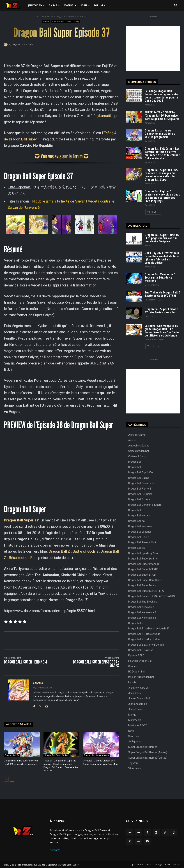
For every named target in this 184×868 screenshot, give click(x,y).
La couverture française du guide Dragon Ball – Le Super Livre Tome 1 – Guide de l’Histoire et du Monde (162, 331)
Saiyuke (16, 45)
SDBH (85, 5)
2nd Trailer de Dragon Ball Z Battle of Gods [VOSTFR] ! (162, 294)
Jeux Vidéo (36, 5)
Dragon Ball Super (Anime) (65, 22)
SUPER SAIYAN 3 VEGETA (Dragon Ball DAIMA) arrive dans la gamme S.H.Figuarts (162, 115)
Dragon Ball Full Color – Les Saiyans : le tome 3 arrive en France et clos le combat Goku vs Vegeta (162, 153)
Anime (54, 5)
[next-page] (12, 779)
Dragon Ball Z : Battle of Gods (72, 551)
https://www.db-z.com (42, 688)
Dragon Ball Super (19, 520)
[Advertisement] (153, 48)
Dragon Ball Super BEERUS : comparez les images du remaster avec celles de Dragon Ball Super (162, 175)
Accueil (41, 16)
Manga (70, 5)
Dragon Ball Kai (12, 755)
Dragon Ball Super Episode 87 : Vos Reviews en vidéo (161, 311)
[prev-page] (6, 779)
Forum (100, 5)
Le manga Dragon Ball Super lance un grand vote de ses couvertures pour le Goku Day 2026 (161, 96)
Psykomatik (103, 116)
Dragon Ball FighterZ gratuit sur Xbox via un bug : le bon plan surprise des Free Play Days (162, 196)
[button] (176, 6)
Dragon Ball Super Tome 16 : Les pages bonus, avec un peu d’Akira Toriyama (162, 238)
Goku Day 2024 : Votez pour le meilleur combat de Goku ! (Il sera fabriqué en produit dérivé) (162, 258)
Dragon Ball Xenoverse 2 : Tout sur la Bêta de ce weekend (161, 277)
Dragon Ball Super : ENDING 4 (25, 662)
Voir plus (153, 212)
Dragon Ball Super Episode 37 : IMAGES (96, 664)
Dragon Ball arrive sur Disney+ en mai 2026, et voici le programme (160, 134)
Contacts (55, 850)
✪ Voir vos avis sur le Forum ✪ (62, 156)
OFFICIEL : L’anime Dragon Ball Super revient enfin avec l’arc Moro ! (101, 764)
